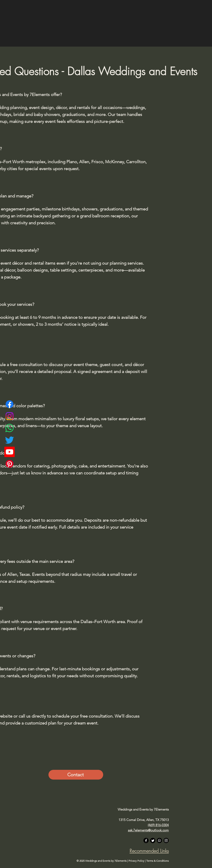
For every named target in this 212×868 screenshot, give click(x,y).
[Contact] (76, 775)
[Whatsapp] (10, 428)
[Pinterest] (10, 464)
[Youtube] (10, 452)
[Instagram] (10, 416)
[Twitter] (10, 440)
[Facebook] (10, 404)
